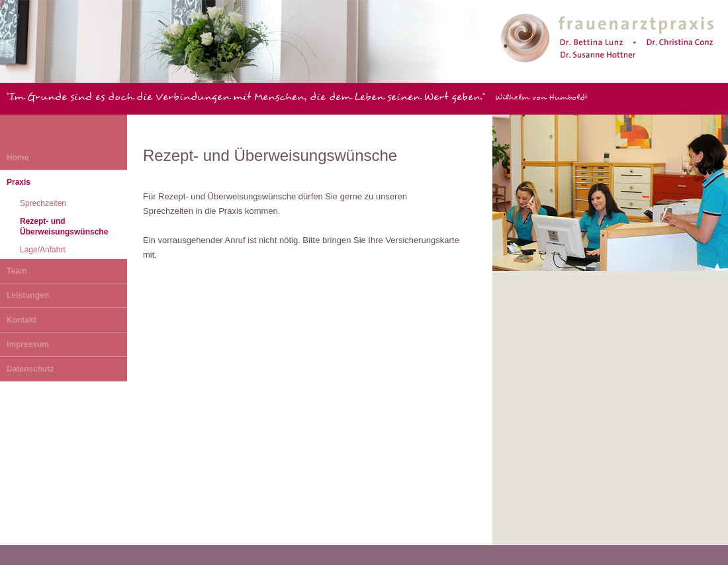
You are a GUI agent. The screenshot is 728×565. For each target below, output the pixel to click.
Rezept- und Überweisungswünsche (64, 227)
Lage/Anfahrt (43, 250)
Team (17, 271)
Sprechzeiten (43, 203)
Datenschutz (30, 369)
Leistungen (28, 295)
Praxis (19, 182)
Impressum (28, 344)
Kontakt (22, 320)
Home (18, 158)
